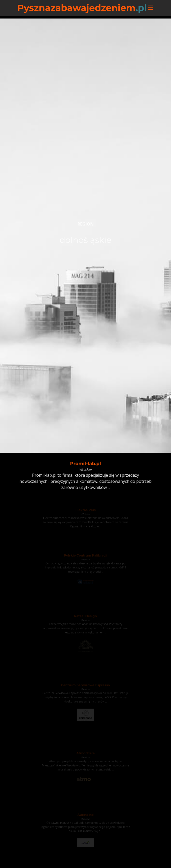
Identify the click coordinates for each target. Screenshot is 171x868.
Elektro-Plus (85, 511)
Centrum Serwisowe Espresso (86, 686)
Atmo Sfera (85, 754)
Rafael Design (86, 617)
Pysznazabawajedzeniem (82, 8)
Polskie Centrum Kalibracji (85, 556)
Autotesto (85, 816)
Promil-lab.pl (85, 464)
